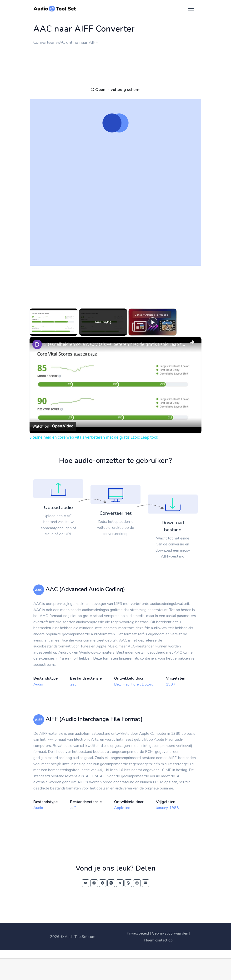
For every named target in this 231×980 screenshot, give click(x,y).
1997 (171, 684)
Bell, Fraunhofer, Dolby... (134, 684)
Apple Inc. (122, 808)
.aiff (73, 808)
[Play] (153, 322)
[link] (37, 344)
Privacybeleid (138, 933)
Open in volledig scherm (115, 90)
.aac (73, 684)
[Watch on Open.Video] (53, 426)
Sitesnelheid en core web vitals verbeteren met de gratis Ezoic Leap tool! (115, 344)
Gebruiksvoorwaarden (170, 933)
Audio (38, 684)
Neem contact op (158, 940)
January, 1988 (167, 808)
